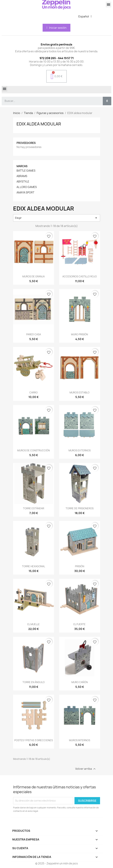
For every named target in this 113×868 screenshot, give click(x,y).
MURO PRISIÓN (80, 334)
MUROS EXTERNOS (80, 450)
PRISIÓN (80, 566)
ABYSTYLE (23, 182)
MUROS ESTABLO (80, 392)
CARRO (33, 392)
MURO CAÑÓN (80, 682)
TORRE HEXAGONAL (33, 566)
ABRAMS (22, 176)
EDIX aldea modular (39, 124)
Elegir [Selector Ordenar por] (57, 218)
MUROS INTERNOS (80, 740)
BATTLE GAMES (26, 171)
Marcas (22, 166)
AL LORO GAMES (27, 187)
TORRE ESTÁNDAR (34, 508)
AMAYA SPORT (25, 193)
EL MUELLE (34, 624)
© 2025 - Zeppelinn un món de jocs (56, 863)
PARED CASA (34, 334)
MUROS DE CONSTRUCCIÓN (33, 450)
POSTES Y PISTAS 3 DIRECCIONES (34, 740)
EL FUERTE (80, 624)
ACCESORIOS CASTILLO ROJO (80, 276)
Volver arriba (86, 769)
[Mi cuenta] (57, 28)
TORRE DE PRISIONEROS (80, 508)
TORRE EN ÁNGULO (34, 682)
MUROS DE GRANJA (33, 276)
